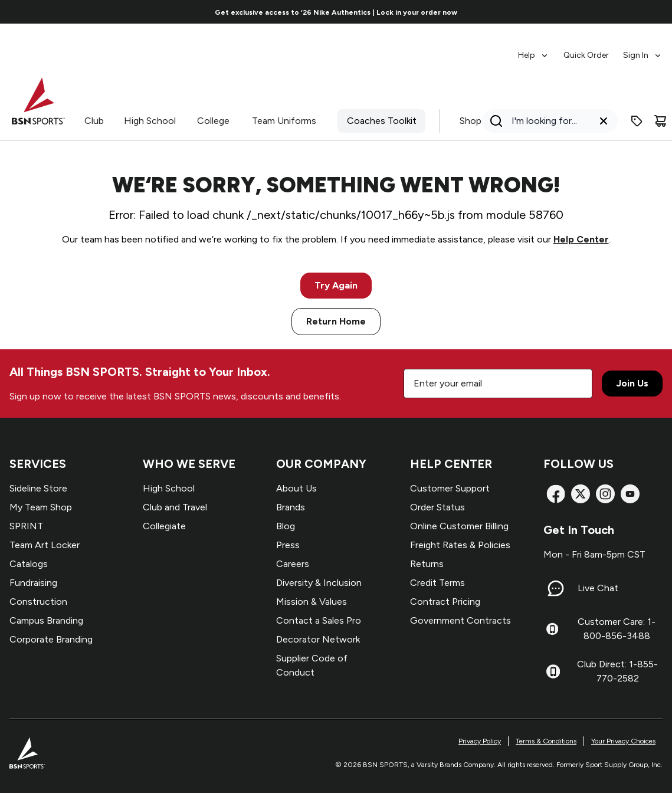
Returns (427, 564)
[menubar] (590, 50)
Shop (471, 121)
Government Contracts (460, 620)
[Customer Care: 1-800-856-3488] (552, 629)
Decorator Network (318, 639)
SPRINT (26, 526)
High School (150, 121)
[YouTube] (630, 494)
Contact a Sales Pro (319, 620)
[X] (581, 494)
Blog (286, 526)
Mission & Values (312, 602)
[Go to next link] (589, 12)
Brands (291, 507)
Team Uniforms (284, 121)
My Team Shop (41, 507)
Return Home (336, 321)
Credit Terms (437, 583)
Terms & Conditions (546, 741)
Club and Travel (175, 507)
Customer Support (450, 488)
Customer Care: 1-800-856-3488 (617, 629)
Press (288, 545)
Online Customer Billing (459, 526)
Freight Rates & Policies (460, 545)
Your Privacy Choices (623, 741)
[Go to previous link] (83, 12)
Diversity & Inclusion (319, 583)
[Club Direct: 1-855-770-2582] (553, 671)
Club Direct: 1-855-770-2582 (617, 671)
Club (94, 121)
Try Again (336, 285)
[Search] (546, 121)
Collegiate (164, 526)
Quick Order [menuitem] (586, 55)
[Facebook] (556, 494)
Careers (293, 564)
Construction (38, 602)
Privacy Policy (480, 741)
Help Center (581, 239)
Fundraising (33, 583)
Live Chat (598, 588)
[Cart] (660, 121)
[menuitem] (534, 50)
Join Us (632, 383)
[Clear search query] (604, 121)
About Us (296, 488)
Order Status (437, 507)
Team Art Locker (45, 545)
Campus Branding (46, 620)
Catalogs (29, 564)
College (213, 121)
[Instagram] (605, 494)
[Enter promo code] (637, 121)
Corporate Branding (51, 639)
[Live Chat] (556, 588)
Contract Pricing (445, 602)
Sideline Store (38, 488)
